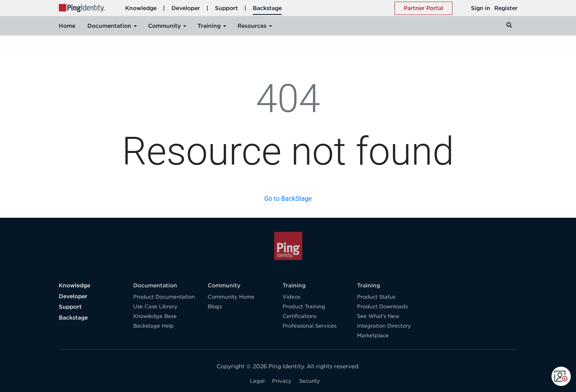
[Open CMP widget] (561, 376)
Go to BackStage (288, 199)
